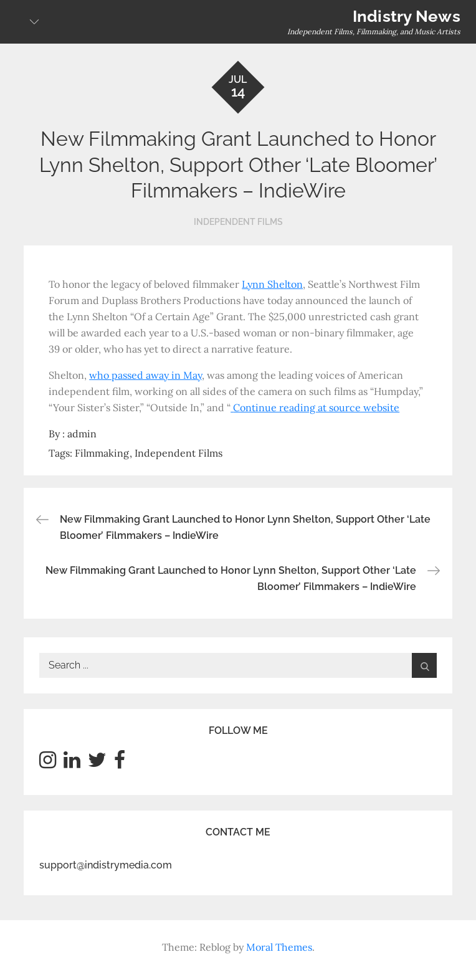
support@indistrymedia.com (106, 865)
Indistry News (407, 16)
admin (82, 434)
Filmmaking (102, 453)
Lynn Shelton (272, 284)
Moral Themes (279, 947)
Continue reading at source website (316, 407)
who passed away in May (145, 375)
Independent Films (238, 222)
